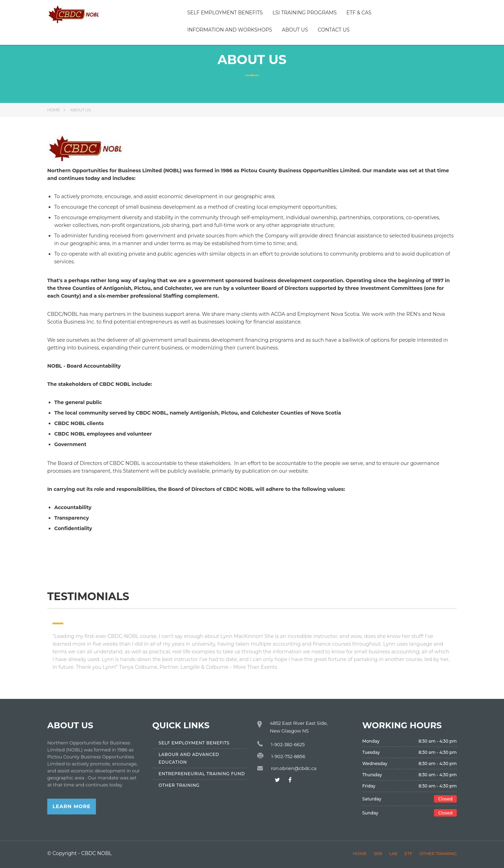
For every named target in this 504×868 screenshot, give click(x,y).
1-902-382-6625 (288, 744)
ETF (409, 853)
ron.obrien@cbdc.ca (294, 768)
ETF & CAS (359, 13)
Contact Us (334, 30)
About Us (295, 30)
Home (54, 110)
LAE (393, 853)
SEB (378, 853)
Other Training (438, 853)
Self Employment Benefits (225, 13)
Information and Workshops (230, 30)
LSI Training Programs (305, 13)
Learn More (72, 806)
